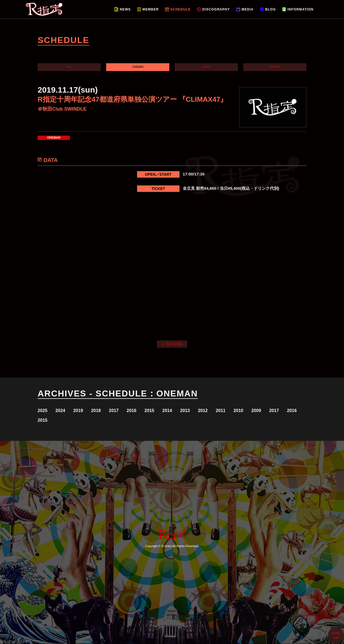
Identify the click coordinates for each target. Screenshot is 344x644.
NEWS (125, 9)
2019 (84, 410)
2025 (44, 410)
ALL (69, 67)
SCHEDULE (181, 9)
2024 (64, 410)
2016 (144, 410)
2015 (164, 410)
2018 (104, 410)
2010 (264, 410)
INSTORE (275, 67)
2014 (184, 410)
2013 (204, 410)
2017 (124, 410)
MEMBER (151, 9)
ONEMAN (138, 67)
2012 (224, 410)
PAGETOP (336, 636)
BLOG (270, 9)
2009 (284, 410)
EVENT (206, 67)
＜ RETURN (172, 344)
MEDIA (248, 9)
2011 (244, 410)
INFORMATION (301, 9)
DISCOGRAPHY (216, 9)
